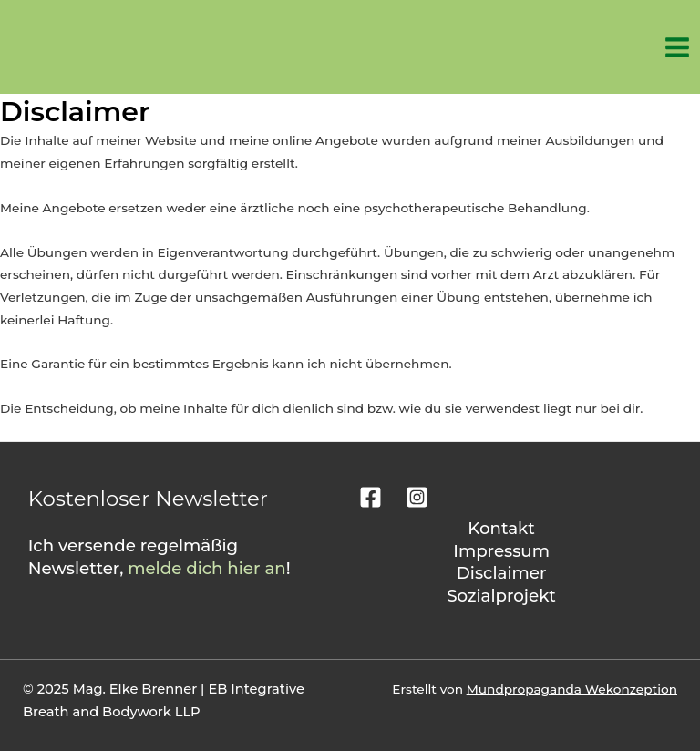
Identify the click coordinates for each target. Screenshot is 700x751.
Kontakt (501, 528)
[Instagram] (417, 497)
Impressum (501, 551)
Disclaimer (502, 573)
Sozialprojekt (501, 596)
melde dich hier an (207, 568)
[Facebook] (371, 497)
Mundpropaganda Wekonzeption (572, 689)
